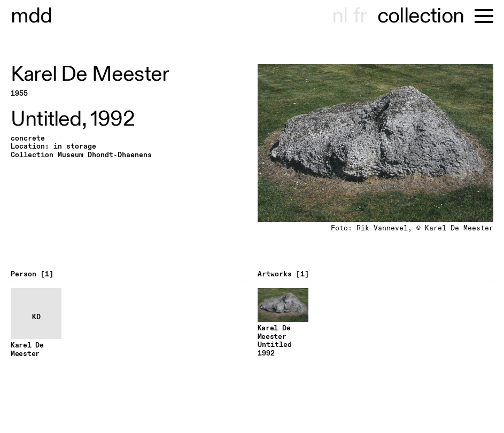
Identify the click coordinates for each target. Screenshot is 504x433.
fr (360, 16)
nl (340, 16)
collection (421, 16)
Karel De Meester (90, 74)
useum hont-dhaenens (32, 16)
